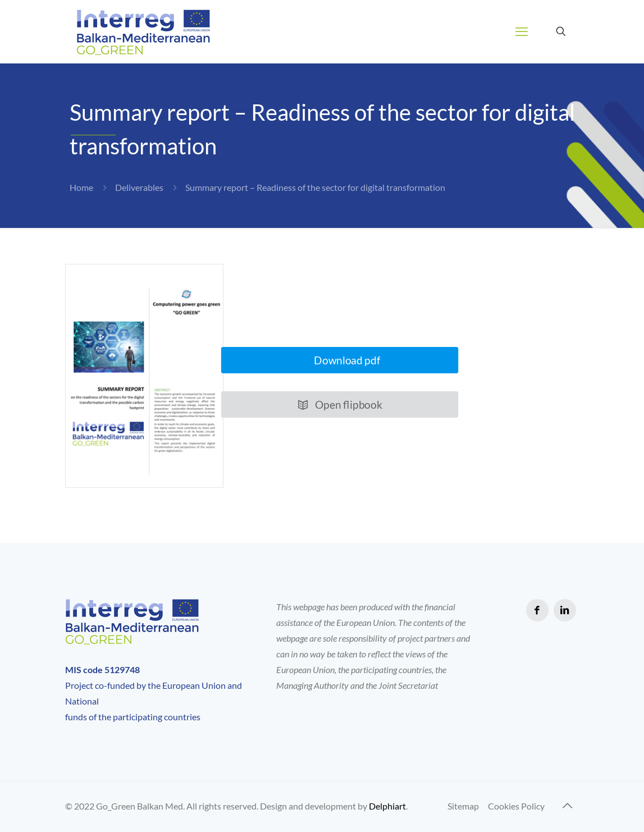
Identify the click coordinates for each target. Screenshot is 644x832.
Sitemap (463, 806)
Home (81, 187)
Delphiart (387, 806)
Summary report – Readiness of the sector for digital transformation (315, 187)
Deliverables (139, 187)
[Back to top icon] (568, 805)
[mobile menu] (522, 31)
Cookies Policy (516, 806)
